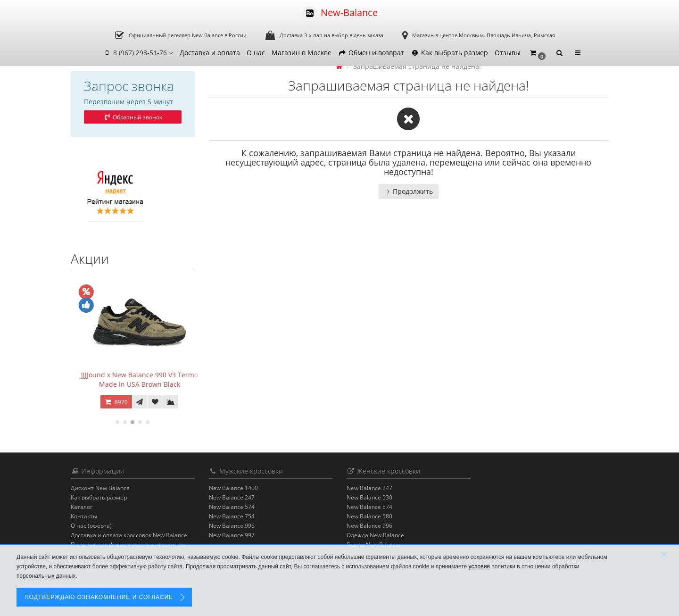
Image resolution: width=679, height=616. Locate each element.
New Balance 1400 (233, 488)
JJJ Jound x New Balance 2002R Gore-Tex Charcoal (133, 379)
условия (479, 566)
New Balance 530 (369, 497)
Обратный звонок (132, 117)
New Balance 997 (232, 535)
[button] (537, 53)
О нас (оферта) (91, 526)
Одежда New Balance (375, 535)
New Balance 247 (232, 497)
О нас (256, 53)
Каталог (82, 507)
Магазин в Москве (302, 53)
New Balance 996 (232, 526)
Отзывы (508, 53)
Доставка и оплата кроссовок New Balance (129, 535)
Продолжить (409, 191)
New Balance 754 (232, 516)
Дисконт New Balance (100, 488)
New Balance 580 (369, 516)
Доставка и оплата (210, 53)
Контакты (84, 516)
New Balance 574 (232, 507)
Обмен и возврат (371, 53)
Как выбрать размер (449, 53)
